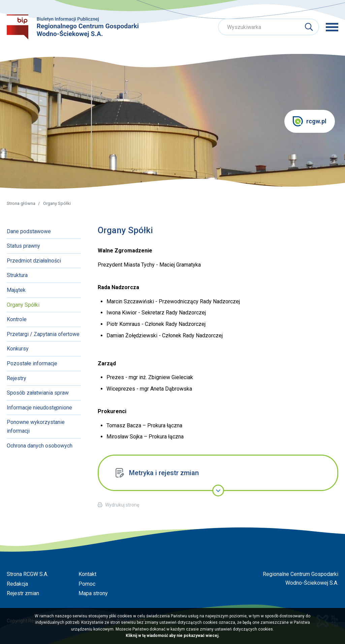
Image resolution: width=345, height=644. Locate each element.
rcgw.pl (310, 121)
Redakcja (17, 584)
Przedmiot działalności (34, 261)
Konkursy (18, 349)
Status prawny (23, 246)
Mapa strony (93, 593)
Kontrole (17, 319)
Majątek (16, 290)
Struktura (17, 275)
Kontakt (87, 574)
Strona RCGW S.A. (27, 574)
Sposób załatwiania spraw (38, 393)
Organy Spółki (23, 305)
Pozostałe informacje (32, 363)
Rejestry (17, 378)
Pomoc (87, 584)
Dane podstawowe (29, 231)
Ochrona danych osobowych (40, 446)
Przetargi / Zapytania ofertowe (43, 334)
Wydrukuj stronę (122, 505)
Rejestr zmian (23, 593)
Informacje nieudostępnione (39, 408)
